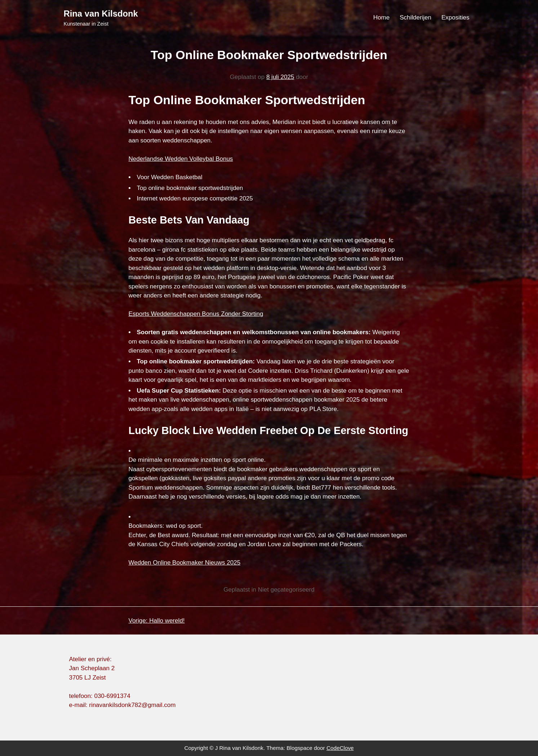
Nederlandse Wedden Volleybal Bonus (181, 159)
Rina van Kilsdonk (101, 14)
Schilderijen (415, 17)
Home (381, 17)
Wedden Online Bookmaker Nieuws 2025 (185, 563)
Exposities (455, 17)
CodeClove (340, 748)
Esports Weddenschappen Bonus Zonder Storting (196, 314)
